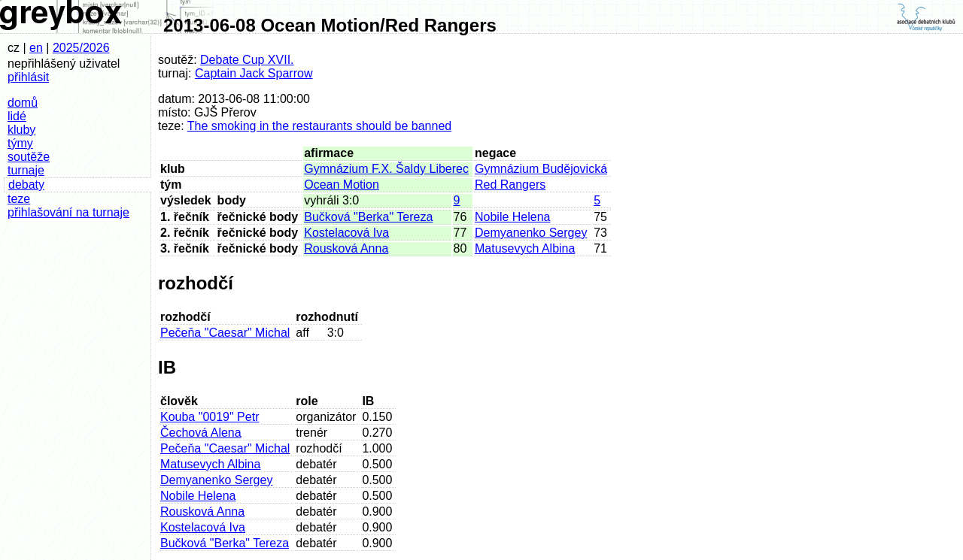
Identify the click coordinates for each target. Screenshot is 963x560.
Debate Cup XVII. (247, 60)
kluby (21, 130)
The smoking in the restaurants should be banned (319, 126)
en (36, 48)
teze (19, 199)
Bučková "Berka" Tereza (368, 217)
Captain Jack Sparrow (254, 73)
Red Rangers (510, 185)
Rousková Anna (346, 248)
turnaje (26, 170)
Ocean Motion (342, 185)
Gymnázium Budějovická (541, 169)
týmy (20, 143)
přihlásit (28, 77)
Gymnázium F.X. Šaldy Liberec (386, 169)
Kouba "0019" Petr (210, 417)
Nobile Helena (513, 217)
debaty (26, 185)
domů (23, 103)
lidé (17, 116)
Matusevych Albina (525, 248)
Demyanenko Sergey (531, 233)
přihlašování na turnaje (68, 212)
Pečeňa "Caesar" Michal (225, 333)
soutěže (29, 157)
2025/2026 (81, 48)
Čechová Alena (201, 433)
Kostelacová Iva (346, 233)
